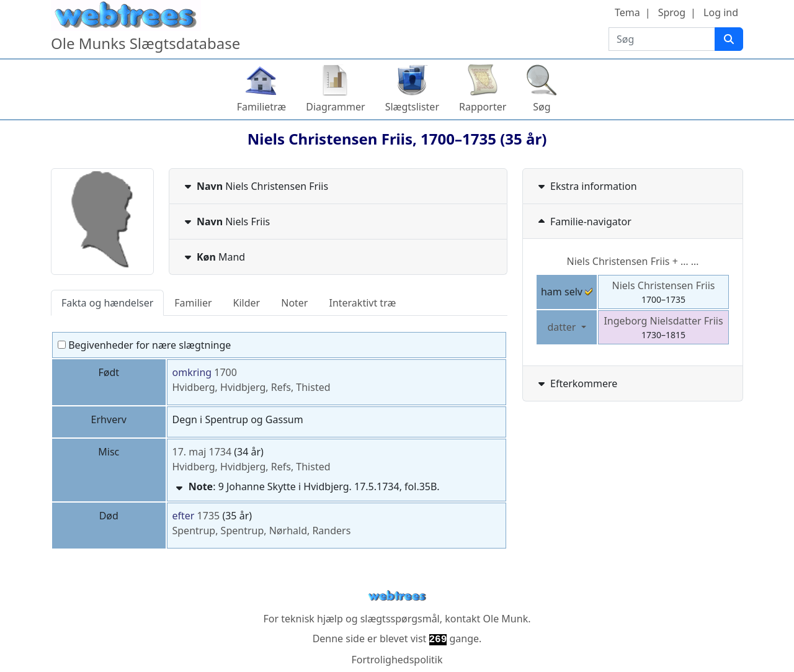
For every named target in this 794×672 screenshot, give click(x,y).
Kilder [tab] (247, 303)
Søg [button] (542, 107)
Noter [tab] (294, 303)
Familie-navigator (583, 222)
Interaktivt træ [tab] (362, 303)
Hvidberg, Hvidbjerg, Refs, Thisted (252, 387)
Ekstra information (586, 186)
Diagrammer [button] (335, 107)
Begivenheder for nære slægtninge (144, 345)
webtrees (397, 596)
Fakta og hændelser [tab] (107, 303)
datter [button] (563, 327)
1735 (209, 516)
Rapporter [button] (483, 107)
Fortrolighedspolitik (397, 660)
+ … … (633, 261)
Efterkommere (576, 383)
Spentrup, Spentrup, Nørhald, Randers (262, 531)
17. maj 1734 (202, 452)
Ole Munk (506, 619)
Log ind (721, 12)
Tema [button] (627, 12)
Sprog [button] (672, 12)
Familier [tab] (193, 303)
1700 (225, 372)
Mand (213, 257)
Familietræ (262, 107)
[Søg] (729, 39)
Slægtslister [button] (412, 107)
